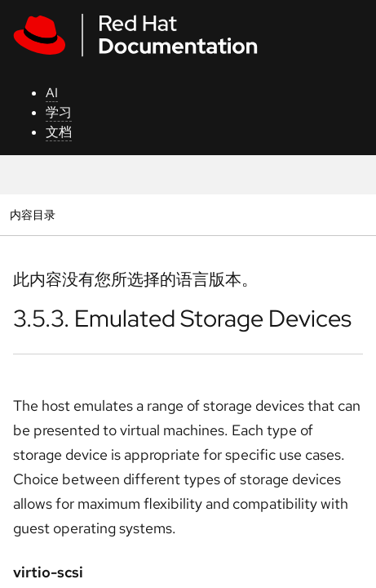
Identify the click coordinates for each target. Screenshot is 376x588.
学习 (59, 112)
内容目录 (32, 214)
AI (52, 93)
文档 (59, 132)
